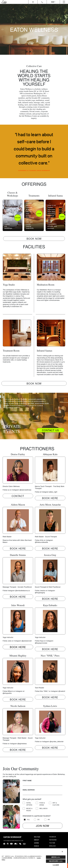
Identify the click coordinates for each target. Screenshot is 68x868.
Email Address (29, 790)
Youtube (52, 843)
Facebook (53, 837)
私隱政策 (36, 846)
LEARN (39, 214)
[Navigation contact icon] (42, 2)
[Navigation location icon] (33, 2)
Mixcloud (52, 846)
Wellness (43, 808)
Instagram (53, 840)
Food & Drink (42, 804)
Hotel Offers (29, 804)
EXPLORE (18, 218)
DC (39, 819)
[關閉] (62, 852)
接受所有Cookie (56, 857)
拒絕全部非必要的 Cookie (56, 861)
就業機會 (36, 843)
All (29, 819)
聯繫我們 (36, 840)
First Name (27, 781)
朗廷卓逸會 (37, 837)
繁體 (53, 2)
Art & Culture (56, 804)
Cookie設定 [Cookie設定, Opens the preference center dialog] (56, 865)
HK (49, 819)
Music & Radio (29, 809)
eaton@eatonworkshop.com (13, 841)
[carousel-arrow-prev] (3, 29)
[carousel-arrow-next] (65, 29)
